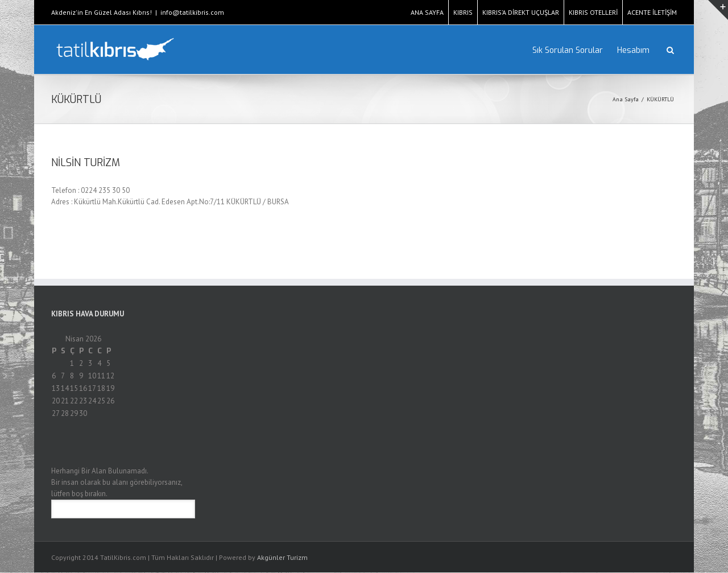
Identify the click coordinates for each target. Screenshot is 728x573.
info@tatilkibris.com (192, 12)
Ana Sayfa (626, 99)
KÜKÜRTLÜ (660, 99)
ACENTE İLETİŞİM (652, 12)
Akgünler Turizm (282, 557)
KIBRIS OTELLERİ (593, 12)
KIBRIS (463, 12)
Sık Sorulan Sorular (568, 50)
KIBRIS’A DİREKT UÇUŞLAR (521, 12)
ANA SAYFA (427, 12)
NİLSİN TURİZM (86, 163)
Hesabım (633, 50)
